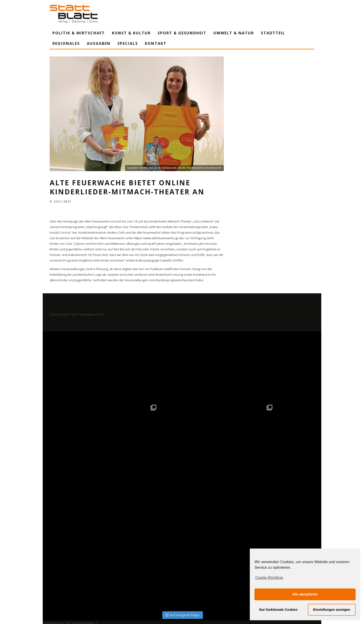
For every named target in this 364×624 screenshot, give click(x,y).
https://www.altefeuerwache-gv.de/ (159, 238)
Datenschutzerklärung (183, 577)
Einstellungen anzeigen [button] (332, 610)
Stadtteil (273, 33)
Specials (128, 43)
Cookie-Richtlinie (269, 578)
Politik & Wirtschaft (79, 33)
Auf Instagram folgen (183, 476)
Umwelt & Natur (234, 33)
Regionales (66, 43)
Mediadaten (235, 577)
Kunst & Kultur (131, 33)
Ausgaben (99, 43)
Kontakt (156, 43)
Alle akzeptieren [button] (305, 594)
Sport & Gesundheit (182, 33)
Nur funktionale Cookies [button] (279, 610)
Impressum (132, 577)
